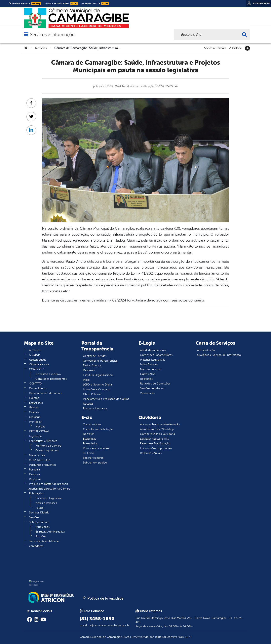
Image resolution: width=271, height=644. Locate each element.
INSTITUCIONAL (39, 431)
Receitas (88, 404)
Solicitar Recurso (93, 458)
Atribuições (43, 527)
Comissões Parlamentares (156, 355)
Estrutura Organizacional (98, 375)
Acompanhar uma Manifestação (160, 424)
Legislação (36, 436)
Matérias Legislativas (153, 360)
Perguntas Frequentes (43, 465)
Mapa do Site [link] (95, 4)
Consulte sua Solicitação (98, 429)
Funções (41, 536)
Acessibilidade (38, 360)
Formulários (90, 443)
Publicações (36, 493)
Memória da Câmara (48, 446)
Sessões (34, 517)
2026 (126, 637)
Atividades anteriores (153, 350)
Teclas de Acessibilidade (44, 541)
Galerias (34, 407)
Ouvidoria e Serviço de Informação (219, 355)
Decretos (89, 434)
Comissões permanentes (51, 379)
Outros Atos (148, 374)
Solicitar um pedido (95, 463)
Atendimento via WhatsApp (157, 429)
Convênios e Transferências (100, 361)
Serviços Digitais (39, 513)
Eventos (34, 398)
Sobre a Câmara (215, 48)
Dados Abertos (38, 388)
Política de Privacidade (103, 598)
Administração (206, 350)
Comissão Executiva (48, 374)
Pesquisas (35, 479)
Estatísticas (89, 439)
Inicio (86, 380)
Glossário (35, 417)
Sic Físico (89, 453)
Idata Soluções (164, 637)
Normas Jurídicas (151, 369)
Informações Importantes (156, 448)
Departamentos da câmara (46, 393)
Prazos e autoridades (96, 448)
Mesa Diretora (149, 364)
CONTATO (35, 384)
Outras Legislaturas (47, 450)
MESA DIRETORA (40, 460)
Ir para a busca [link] (25, 4)
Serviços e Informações (53, 35)
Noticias (41, 48)
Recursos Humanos (95, 408)
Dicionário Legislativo (49, 498)
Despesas (89, 370)
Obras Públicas (92, 394)
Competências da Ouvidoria (157, 434)
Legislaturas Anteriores (43, 441)
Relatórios (146, 379)
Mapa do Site (37, 455)
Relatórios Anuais (151, 453)
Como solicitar (92, 424)
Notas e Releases (46, 503)
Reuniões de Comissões (155, 384)
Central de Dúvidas (95, 356)
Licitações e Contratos (97, 389)
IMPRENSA (36, 422)
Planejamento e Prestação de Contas (106, 399)
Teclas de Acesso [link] (61, 4)
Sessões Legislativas (152, 388)
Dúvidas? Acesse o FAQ (155, 439)
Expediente (36, 403)
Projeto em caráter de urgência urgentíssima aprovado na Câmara (49, 486)
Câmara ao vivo (39, 364)
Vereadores (36, 546)
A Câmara (35, 350)
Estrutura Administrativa (50, 532)
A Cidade (236, 48)
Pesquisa (34, 470)
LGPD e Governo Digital (98, 385)
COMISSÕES (37, 369)
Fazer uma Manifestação (155, 443)
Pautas (39, 508)
